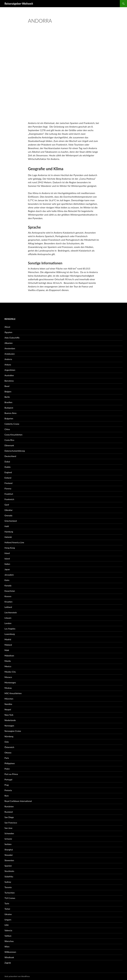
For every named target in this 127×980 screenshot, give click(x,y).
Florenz (8, 489)
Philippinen (10, 763)
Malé (7, 650)
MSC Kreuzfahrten (13, 693)
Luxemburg (10, 634)
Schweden (9, 833)
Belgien (8, 392)
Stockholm (9, 871)
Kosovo (8, 596)
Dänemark (9, 445)
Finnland (8, 483)
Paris (7, 758)
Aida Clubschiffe (12, 338)
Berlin (7, 397)
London (8, 623)
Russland (9, 812)
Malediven (9, 656)
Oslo (7, 742)
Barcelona (9, 381)
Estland (8, 478)
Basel (7, 386)
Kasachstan (10, 591)
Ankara (8, 365)
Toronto (8, 887)
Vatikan (8, 936)
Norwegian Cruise (13, 731)
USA (7, 925)
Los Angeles (10, 629)
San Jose (8, 828)
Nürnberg (9, 736)
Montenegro (10, 682)
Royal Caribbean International (18, 801)
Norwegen (9, 726)
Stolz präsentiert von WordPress (17, 976)
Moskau (8, 688)
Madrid (8, 639)
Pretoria (8, 790)
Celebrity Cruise (12, 424)
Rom (7, 796)
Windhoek (9, 957)
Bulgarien (9, 418)
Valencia (8, 930)
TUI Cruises (10, 898)
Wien (7, 947)
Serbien (8, 844)
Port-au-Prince (11, 774)
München (9, 699)
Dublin (8, 467)
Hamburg (9, 532)
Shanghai (9, 850)
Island (7, 559)
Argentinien (10, 370)
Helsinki (8, 537)
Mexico (8, 666)
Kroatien (8, 602)
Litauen (8, 618)
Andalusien (10, 354)
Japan (7, 569)
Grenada (8, 515)
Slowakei (9, 855)
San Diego (9, 817)
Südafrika (9, 876)
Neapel (8, 709)
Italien (7, 564)
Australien (9, 375)
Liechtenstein (11, 612)
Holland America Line (14, 542)
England (8, 472)
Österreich (9, 747)
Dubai (7, 462)
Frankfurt (9, 494)
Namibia (8, 704)
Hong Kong (10, 548)
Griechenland (11, 521)
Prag (7, 785)
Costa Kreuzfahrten (13, 435)
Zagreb (8, 963)
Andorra (8, 359)
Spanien (8, 866)
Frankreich (9, 499)
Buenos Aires (10, 413)
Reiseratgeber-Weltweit (19, 4)
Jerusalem (9, 575)
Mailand (8, 645)
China (7, 429)
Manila (8, 661)
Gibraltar (9, 510)
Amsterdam (10, 348)
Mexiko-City (10, 672)
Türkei (7, 909)
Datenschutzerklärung (15, 451)
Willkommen (10, 952)
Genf (7, 505)
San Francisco (11, 823)
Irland (7, 553)
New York (9, 715)
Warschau (9, 941)
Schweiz (8, 839)
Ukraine (8, 914)
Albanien (9, 343)
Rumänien (9, 806)
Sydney (8, 882)
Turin (7, 903)
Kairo (7, 580)
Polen (7, 769)
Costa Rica (9, 440)
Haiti (7, 526)
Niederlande (10, 720)
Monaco (8, 677)
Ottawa (8, 753)
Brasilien (8, 402)
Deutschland (10, 456)
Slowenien (9, 860)
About (7, 327)
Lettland (8, 607)
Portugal (8, 779)
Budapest (9, 408)
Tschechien (10, 893)
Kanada (8, 586)
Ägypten (8, 332)
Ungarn (8, 920)
